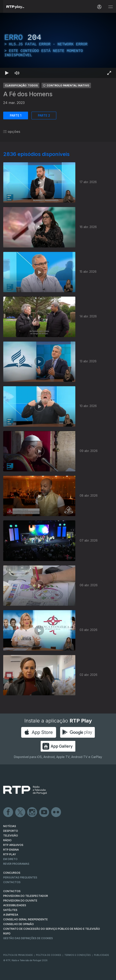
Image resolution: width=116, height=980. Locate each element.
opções (12, 132)
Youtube (44, 812)
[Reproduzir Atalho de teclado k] (7, 73)
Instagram (32, 812)
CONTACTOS (12, 891)
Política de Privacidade (18, 955)
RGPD (7, 933)
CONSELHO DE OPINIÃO (19, 924)
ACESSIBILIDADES (15, 905)
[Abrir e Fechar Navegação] (110, 7)
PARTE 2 (44, 115)
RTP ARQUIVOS (13, 845)
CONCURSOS (12, 873)
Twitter (20, 812)
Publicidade (101, 955)
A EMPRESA (11, 915)
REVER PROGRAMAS (16, 864)
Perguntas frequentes (20, 877)
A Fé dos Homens (28, 94)
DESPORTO (11, 831)
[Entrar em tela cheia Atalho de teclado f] (109, 73)
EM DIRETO (10, 859)
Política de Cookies (49, 955)
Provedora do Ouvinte (20, 901)
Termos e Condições (78, 955)
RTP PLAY (10, 854)
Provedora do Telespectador (26, 896)
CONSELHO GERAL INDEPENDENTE (25, 919)
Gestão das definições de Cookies (28, 938)
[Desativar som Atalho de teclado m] (17, 73)
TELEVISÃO (11, 836)
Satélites (10, 910)
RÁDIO (7, 840)
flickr (56, 812)
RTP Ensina (11, 850)
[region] (58, 45)
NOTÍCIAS (10, 826)
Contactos (12, 882)
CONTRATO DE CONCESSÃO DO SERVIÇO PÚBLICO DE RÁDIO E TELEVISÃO (52, 929)
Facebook (8, 812)
